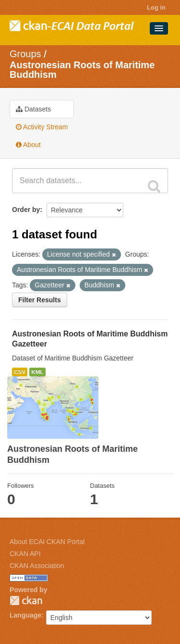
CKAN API (25, 554)
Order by (26, 210)
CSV (20, 372)
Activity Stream (42, 127)
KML (37, 372)
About (28, 145)
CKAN (26, 601)
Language (25, 615)
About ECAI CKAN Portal (47, 542)
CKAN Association (37, 566)
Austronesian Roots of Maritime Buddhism (82, 70)
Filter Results (40, 300)
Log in (156, 7)
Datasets (33, 109)
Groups (25, 54)
